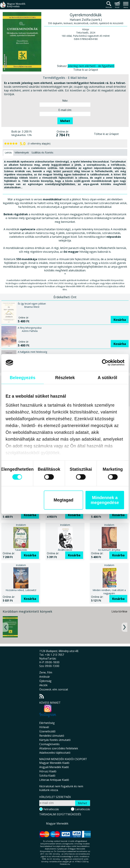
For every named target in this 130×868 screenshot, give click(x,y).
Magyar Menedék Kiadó (54, 763)
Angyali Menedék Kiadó (54, 767)
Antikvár (45, 677)
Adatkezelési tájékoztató (55, 753)
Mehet (65, 121)
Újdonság (45, 681)
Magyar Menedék (57, 823)
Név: (65, 101)
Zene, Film (46, 672)
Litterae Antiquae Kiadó (54, 780)
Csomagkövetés (49, 744)
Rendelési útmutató (52, 736)
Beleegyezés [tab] (23, 378)
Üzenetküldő (47, 731)
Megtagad (64, 500)
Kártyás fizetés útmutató (55, 740)
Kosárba (120, 320)
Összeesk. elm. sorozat (54, 689)
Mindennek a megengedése (105, 500)
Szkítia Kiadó (47, 776)
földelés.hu (65, 864)
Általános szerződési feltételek (59, 748)
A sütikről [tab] (107, 378)
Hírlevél (44, 727)
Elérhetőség (47, 723)
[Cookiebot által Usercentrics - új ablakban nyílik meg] (110, 363)
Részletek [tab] (65, 378)
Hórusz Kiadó (48, 771)
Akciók (43, 685)
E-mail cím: (65, 110)
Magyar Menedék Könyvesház (13, 7)
